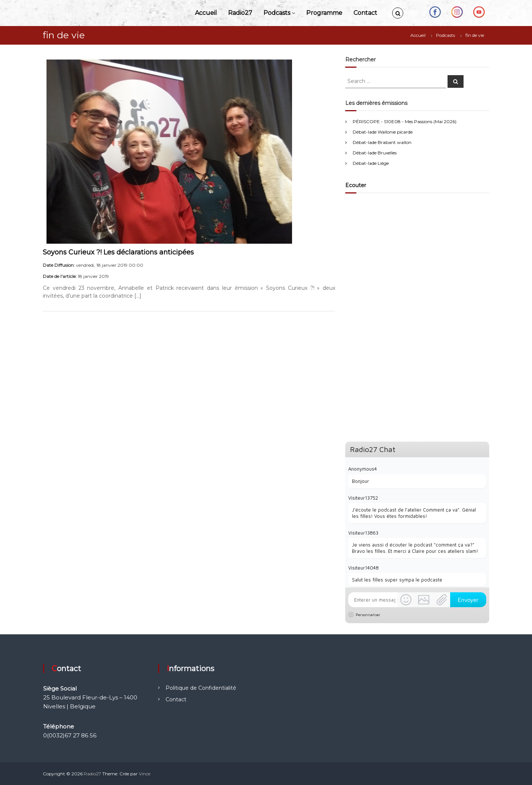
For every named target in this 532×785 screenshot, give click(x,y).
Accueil (206, 13)
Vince (145, 774)
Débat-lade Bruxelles (375, 153)
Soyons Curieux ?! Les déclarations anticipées (118, 252)
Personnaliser (368, 615)
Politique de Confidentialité (201, 688)
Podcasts (277, 13)
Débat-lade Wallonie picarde (383, 132)
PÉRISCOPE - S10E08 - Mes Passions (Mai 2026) (405, 121)
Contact (365, 13)
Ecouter (356, 185)
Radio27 (240, 13)
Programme (324, 13)
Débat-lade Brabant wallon (382, 142)
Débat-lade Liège (371, 163)
